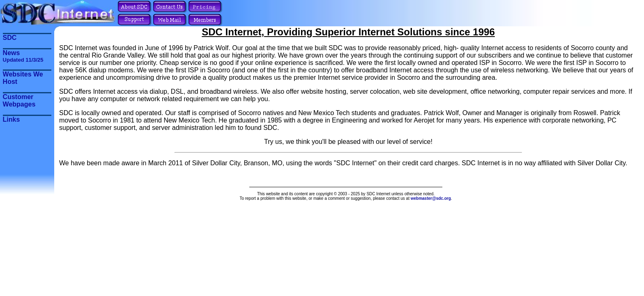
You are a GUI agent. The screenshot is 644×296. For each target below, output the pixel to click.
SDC (10, 38)
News (23, 56)
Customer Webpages (19, 101)
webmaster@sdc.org (431, 198)
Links (11, 119)
